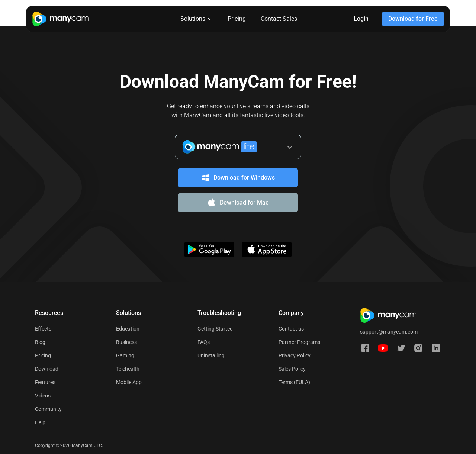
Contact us (291, 329)
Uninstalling (211, 355)
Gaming (125, 355)
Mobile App (129, 382)
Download (47, 369)
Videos (43, 396)
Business (126, 342)
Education (128, 329)
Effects (43, 329)
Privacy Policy (295, 355)
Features (45, 382)
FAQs (204, 342)
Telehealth (128, 369)
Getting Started (215, 329)
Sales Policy (292, 369)
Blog (40, 342)
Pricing (237, 19)
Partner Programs (299, 342)
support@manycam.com (389, 332)
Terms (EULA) (294, 382)
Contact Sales (279, 19)
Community (48, 409)
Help (40, 422)
